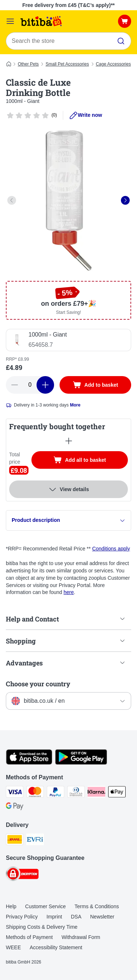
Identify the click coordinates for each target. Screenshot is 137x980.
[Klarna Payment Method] (96, 793)
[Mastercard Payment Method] (35, 793)
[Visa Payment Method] (15, 793)
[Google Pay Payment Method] (15, 808)
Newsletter (102, 917)
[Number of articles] (30, 385)
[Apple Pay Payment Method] (117, 793)
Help (11, 906)
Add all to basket (87, 461)
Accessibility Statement (56, 947)
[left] (12, 200)
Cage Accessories (113, 64)
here (69, 592)
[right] (125, 200)
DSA (76, 917)
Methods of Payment (29, 937)
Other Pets (28, 64)
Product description (68, 520)
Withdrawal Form (81, 937)
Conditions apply (111, 549)
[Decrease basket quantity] (15, 385)
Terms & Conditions (97, 906)
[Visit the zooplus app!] (29, 763)
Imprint (54, 917)
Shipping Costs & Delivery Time (42, 927)
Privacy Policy (22, 917)
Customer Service (45, 906)
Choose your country (38, 684)
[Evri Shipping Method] (35, 840)
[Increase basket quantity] (45, 385)
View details (69, 489)
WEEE (13, 947)
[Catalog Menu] (10, 21)
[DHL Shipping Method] (15, 840)
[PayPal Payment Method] (56, 793)
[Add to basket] (95, 385)
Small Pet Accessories (67, 64)
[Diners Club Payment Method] (76, 793)
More (75, 405)
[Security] (22, 875)
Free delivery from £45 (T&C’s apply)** (68, 5)
